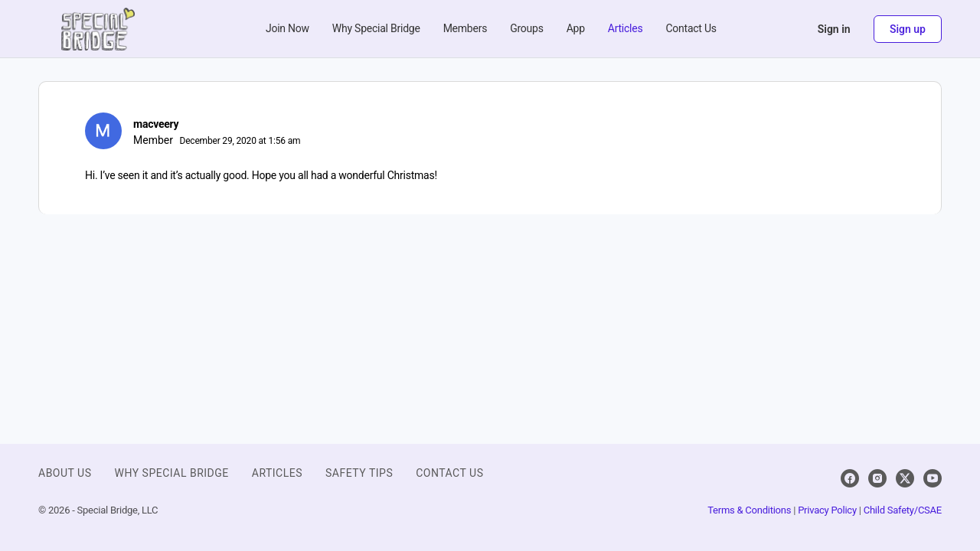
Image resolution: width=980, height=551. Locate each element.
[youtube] (933, 478)
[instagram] (877, 478)
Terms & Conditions (749, 510)
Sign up (908, 29)
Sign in (834, 29)
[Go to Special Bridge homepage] (98, 28)
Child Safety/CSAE (903, 510)
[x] (905, 478)
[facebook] (850, 478)
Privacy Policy (827, 510)
